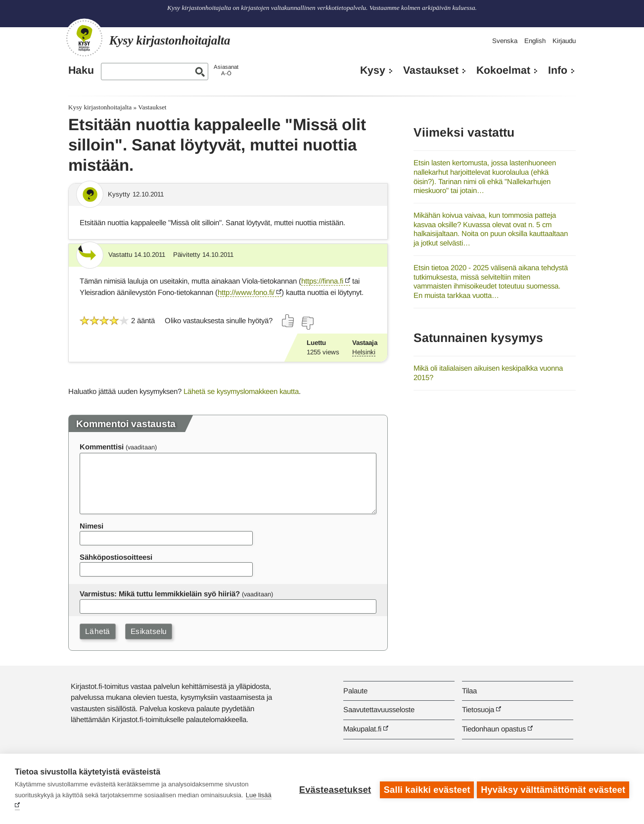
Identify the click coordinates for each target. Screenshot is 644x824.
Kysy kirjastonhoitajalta (100, 107)
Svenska (505, 41)
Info (558, 70)
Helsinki (364, 352)
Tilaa (469, 691)
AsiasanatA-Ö (226, 70)
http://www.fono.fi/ (246, 292)
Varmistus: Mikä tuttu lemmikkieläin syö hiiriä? (160, 594)
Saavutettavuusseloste (379, 709)
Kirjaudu (564, 41)
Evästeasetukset (333, 789)
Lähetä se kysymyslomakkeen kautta (241, 391)
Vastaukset (431, 70)
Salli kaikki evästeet (425, 789)
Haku (81, 70)
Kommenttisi (102, 447)
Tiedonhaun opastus (494, 729)
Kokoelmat (503, 70)
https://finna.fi (322, 281)
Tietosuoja (478, 709)
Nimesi (92, 526)
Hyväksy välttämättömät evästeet (553, 789)
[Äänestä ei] (307, 323)
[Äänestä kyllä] (288, 321)
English (535, 41)
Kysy (373, 70)
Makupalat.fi (362, 729)
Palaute (355, 691)
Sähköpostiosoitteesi (116, 557)
